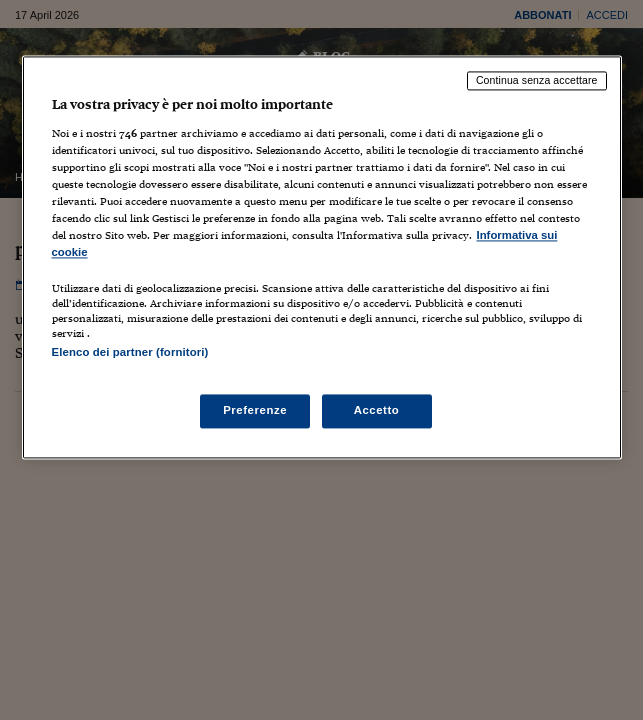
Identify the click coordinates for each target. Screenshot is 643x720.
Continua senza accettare (537, 80)
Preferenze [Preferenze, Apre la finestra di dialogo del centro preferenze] (255, 411)
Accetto (377, 411)
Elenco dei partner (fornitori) (130, 353)
